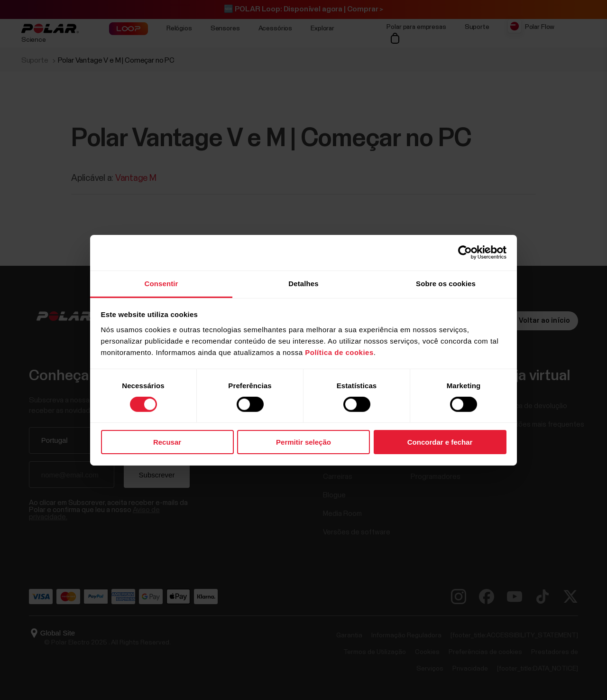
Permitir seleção (303, 442)
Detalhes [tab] (303, 283)
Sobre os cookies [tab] (446, 283)
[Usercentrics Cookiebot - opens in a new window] (465, 252)
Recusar (167, 442)
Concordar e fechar (440, 442)
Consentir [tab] (161, 283)
